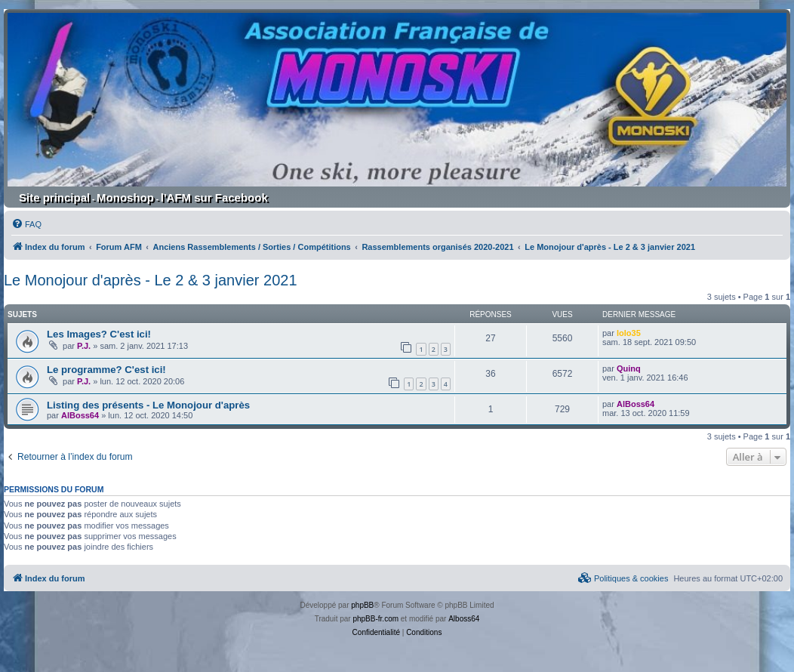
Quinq (629, 368)
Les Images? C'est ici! (99, 334)
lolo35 (629, 333)
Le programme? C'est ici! (106, 370)
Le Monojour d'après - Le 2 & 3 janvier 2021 (151, 280)
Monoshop (125, 197)
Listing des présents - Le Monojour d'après (148, 405)
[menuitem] (26, 224)
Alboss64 (464, 619)
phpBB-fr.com (375, 619)
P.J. (84, 346)
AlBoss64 (80, 415)
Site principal (54, 197)
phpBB (362, 605)
